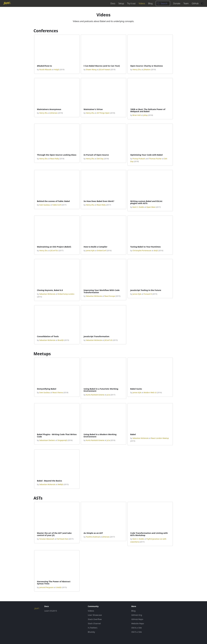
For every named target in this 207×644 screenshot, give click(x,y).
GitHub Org (137, 615)
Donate (177, 3)
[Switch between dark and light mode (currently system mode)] (202, 3)
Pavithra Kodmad (93, 537)
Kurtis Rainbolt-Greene (95, 395)
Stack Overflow (95, 619)
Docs (113, 3)
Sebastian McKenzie (47, 294)
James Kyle (90, 250)
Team (186, 3)
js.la (108, 395)
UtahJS (59, 587)
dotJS (156, 250)
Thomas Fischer (155, 159)
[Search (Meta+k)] (163, 3)
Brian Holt (137, 115)
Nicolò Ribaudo (45, 69)
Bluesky (91, 632)
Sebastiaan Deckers (47, 440)
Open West (151, 207)
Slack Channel (94, 623)
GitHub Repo (137, 619)
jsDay (145, 115)
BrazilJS (61, 340)
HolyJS (57, 69)
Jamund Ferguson (46, 587)
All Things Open (103, 113)
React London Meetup (160, 438)
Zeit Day (100, 159)
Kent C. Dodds (138, 207)
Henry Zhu (137, 69)
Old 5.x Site (137, 632)
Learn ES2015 (51, 611)
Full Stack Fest (62, 539)
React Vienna (58, 392)
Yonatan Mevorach (47, 539)
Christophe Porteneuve (142, 250)
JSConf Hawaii (104, 69)
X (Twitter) (92, 628)
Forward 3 (148, 294)
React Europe (110, 296)
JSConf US (108, 340)
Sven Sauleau (45, 205)
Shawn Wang (91, 69)
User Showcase (95, 615)
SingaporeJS (62, 440)
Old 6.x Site (137, 628)
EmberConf (102, 250)
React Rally (55, 159)
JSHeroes (54, 113)
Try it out (131, 3)
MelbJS (60, 484)
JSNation (147, 69)
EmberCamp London (66, 294)
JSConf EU (54, 250)
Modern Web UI (150, 392)
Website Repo (138, 623)
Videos (142, 3)
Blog (150, 3)
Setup (121, 3)
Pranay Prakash (139, 159)
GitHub (195, 3)
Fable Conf (57, 205)
